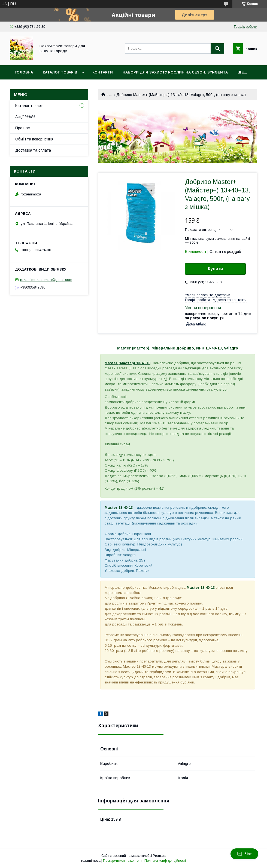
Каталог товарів (60, 72)
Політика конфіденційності (165, 861)
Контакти (103, 72)
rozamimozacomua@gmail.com (46, 280)
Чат (244, 854)
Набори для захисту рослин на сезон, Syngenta (175, 72)
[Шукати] (217, 48)
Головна (24, 72)
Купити (216, 269)
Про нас (22, 128)
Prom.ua (159, 856)
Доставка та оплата (33, 150)
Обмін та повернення (34, 139)
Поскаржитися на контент (122, 861)
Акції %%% (25, 117)
